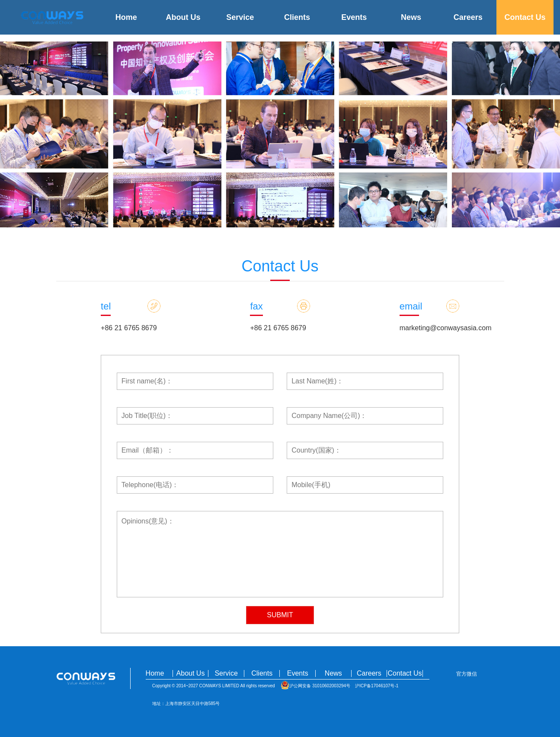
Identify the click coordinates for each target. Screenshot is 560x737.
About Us (183, 17)
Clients (297, 17)
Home (126, 17)
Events (354, 17)
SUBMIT (280, 615)
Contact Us (525, 17)
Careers (468, 17)
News (411, 17)
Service (240, 17)
